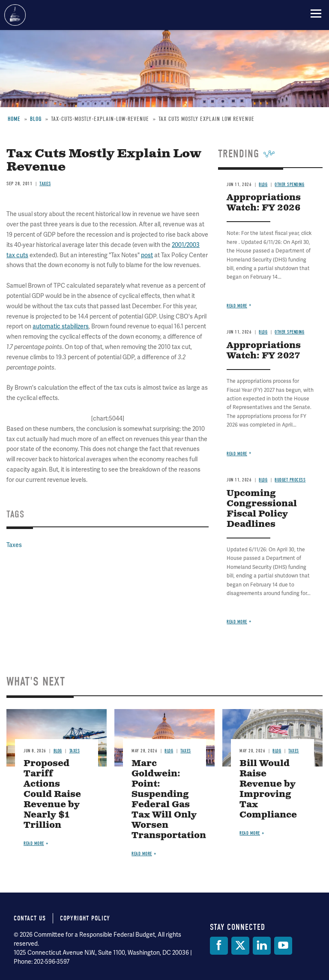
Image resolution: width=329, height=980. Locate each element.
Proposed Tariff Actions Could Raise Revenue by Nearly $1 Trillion (52, 795)
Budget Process (290, 480)
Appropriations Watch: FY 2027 (264, 351)
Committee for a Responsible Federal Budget (15, 15)
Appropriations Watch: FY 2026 (264, 203)
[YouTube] (283, 946)
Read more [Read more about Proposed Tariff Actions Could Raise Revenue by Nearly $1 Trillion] (34, 843)
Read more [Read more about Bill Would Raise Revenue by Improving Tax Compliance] (250, 833)
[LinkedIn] (262, 946)
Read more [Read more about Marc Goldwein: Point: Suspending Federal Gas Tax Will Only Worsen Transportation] (142, 854)
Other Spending (289, 185)
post (147, 255)
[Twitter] (240, 946)
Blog (263, 185)
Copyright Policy (85, 918)
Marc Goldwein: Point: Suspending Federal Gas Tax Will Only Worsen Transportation (169, 800)
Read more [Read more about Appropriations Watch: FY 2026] (237, 306)
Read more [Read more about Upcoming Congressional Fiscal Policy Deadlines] (237, 622)
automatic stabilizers (61, 326)
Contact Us (30, 918)
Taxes (45, 183)
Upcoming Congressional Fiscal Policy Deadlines (262, 509)
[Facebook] (219, 946)
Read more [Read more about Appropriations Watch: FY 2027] (237, 454)
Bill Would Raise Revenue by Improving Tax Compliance (268, 789)
